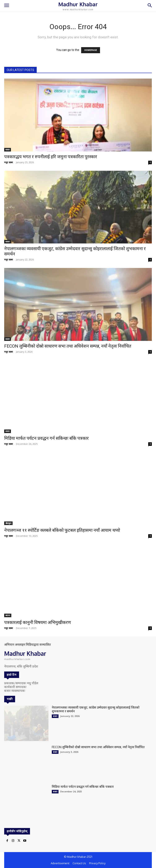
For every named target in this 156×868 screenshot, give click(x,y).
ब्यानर (8, 615)
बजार (8, 150)
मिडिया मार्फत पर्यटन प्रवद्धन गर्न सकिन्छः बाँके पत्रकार (46, 438)
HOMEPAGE (91, 50)
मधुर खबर (9, 162)
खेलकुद (8, 523)
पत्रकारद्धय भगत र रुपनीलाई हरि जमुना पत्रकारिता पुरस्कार (51, 157)
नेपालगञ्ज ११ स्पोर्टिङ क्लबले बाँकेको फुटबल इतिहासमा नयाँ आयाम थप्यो (62, 530)
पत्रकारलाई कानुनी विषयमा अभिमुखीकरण (38, 622)
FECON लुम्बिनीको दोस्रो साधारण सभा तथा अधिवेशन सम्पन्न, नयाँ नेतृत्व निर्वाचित (68, 346)
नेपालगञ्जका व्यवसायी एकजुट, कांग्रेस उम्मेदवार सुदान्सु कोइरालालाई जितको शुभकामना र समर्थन (96, 709)
